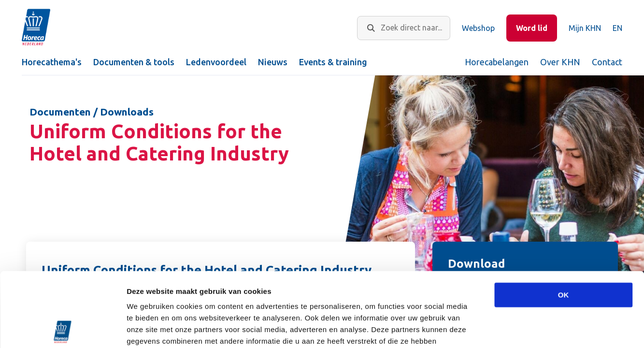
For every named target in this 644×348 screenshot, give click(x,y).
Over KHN (560, 62)
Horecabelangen (497, 62)
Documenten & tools (134, 62)
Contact (607, 62)
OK (564, 221)
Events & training (333, 62)
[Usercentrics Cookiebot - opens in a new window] (63, 329)
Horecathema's (52, 62)
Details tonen (522, 329)
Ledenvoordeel (216, 62)
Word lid (532, 28)
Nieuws (273, 62)
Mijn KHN (585, 28)
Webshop (478, 28)
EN (617, 28)
